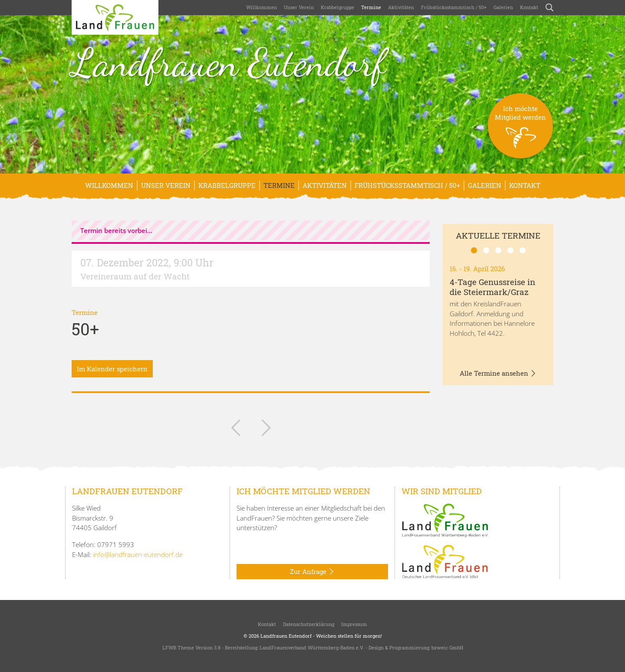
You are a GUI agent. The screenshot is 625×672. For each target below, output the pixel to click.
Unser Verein (299, 7)
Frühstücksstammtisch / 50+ (454, 7)
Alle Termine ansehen (498, 374)
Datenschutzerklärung (309, 624)
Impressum (354, 624)
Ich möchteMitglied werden (520, 131)
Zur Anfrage (312, 572)
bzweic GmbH (447, 647)
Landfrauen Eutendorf (229, 62)
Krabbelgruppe (337, 7)
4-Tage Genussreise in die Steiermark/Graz (492, 287)
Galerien (503, 7)
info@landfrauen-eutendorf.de (138, 554)
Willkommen (262, 7)
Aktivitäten (401, 7)
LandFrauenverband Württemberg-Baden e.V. (312, 647)
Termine (371, 7)
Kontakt (529, 7)
